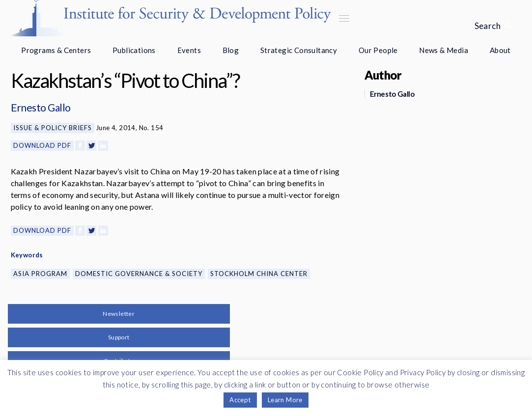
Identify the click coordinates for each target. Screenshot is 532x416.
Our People (378, 50)
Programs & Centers (56, 50)
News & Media (444, 50)
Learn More (285, 400)
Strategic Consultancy (299, 50)
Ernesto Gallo (41, 107)
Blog (231, 50)
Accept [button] (240, 400)
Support (119, 337)
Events (189, 50)
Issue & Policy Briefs (53, 128)
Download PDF (42, 145)
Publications (134, 50)
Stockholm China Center (259, 274)
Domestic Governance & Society (139, 274)
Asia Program (40, 274)
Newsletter (119, 314)
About (500, 50)
